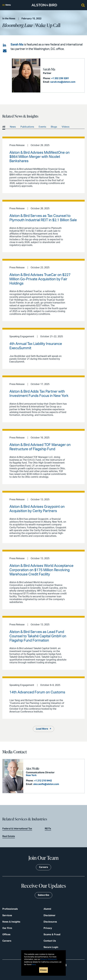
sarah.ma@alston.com (63, 82)
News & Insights (11, 922)
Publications (27, 127)
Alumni (47, 909)
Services (7, 915)
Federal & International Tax (17, 829)
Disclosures (50, 922)
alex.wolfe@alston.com (46, 784)
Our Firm (7, 928)
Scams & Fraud (52, 935)
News (13, 127)
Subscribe (43, 895)
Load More (42, 729)
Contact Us (50, 941)
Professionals (10, 909)
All (4, 127)
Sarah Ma (17, 45)
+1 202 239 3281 (60, 78)
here (34, 965)
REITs (48, 829)
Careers (7, 941)
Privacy (48, 928)
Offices (6, 935)
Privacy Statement (49, 959)
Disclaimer (50, 915)
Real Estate (9, 836)
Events (42, 127)
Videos (66, 127)
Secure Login (51, 947)
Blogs (54, 127)
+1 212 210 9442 (43, 781)
